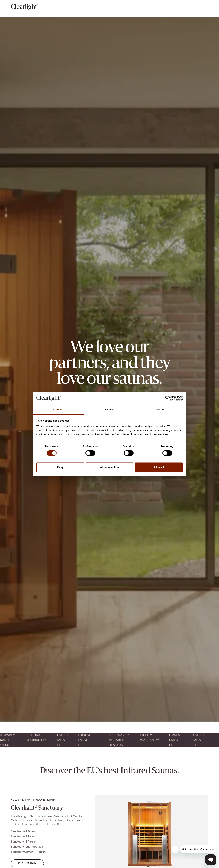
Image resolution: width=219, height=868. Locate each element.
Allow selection (109, 467)
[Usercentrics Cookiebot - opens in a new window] (168, 398)
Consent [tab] (58, 409)
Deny (60, 467)
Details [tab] (109, 409)
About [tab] (161, 409)
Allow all (159, 467)
